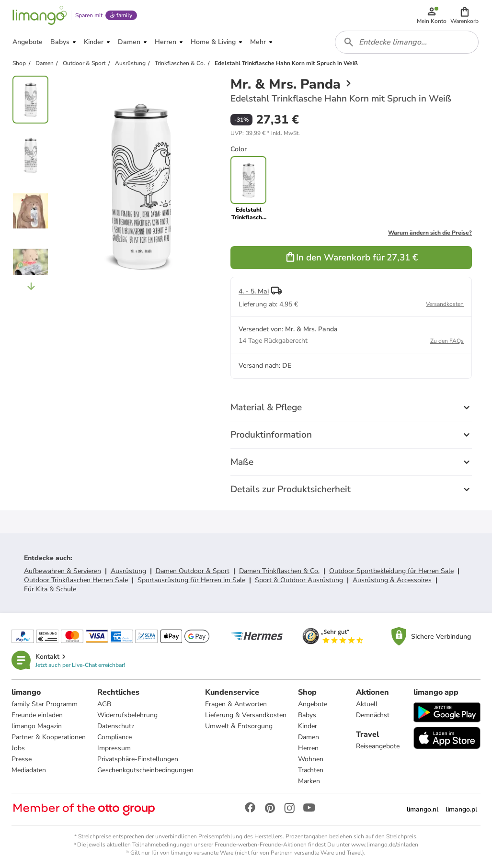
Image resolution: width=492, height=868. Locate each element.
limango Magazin (37, 726)
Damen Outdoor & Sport (193, 571)
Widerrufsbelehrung (127, 715)
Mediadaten (29, 770)
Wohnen (311, 759)
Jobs (18, 748)
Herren (308, 748)
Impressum (114, 748)
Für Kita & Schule (50, 589)
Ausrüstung (128, 571)
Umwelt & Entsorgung (239, 726)
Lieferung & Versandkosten (246, 715)
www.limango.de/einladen (385, 845)
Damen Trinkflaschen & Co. (279, 571)
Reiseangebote (378, 746)
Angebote (313, 704)
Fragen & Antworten (236, 704)
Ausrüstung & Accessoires (392, 580)
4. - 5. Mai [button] (254, 291)
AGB (104, 704)
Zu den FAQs (447, 341)
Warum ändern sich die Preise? (430, 233)
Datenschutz (116, 726)
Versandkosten (445, 304)
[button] (464, 15)
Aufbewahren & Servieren (63, 571)
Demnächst (373, 715)
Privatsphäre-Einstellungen (138, 759)
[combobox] (407, 42)
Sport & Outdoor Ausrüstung (299, 580)
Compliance (114, 737)
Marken (309, 781)
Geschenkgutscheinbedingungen (145, 770)
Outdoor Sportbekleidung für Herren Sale (391, 571)
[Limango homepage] (40, 15)
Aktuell (367, 704)
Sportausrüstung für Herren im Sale (191, 580)
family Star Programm (45, 704)
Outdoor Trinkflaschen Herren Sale (76, 580)
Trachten (311, 770)
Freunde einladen (37, 715)
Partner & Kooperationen (49, 737)
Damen (309, 737)
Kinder (308, 726)
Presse (22, 759)
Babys (307, 715)
